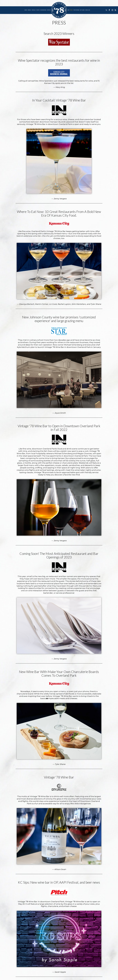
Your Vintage (76, 10)
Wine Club (88, 10)
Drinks (29, 10)
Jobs (68, 10)
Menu (26, 10)
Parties (49, 10)
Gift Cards (82, 10)
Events (38, 10)
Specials (34, 10)
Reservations (43, 10)
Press (71, 10)
